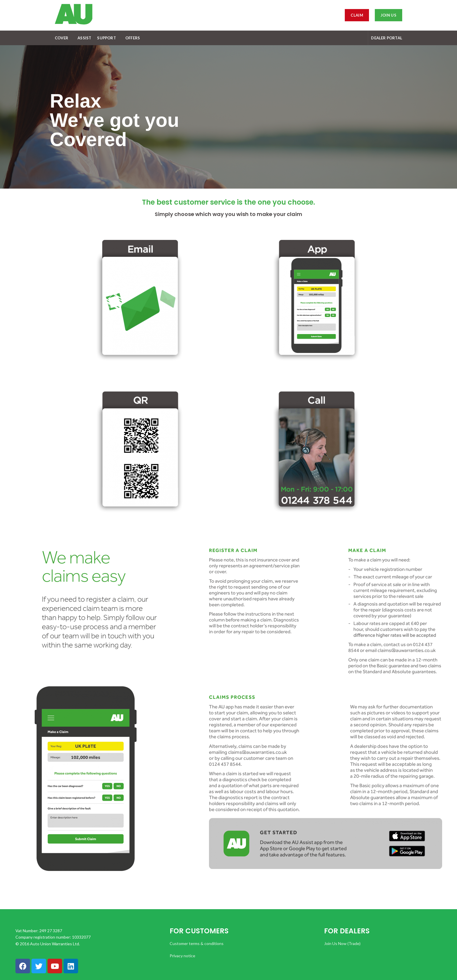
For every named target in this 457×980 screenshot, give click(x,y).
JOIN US (389, 15)
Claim (357, 15)
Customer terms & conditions (197, 943)
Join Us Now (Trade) (342, 943)
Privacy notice (182, 956)
